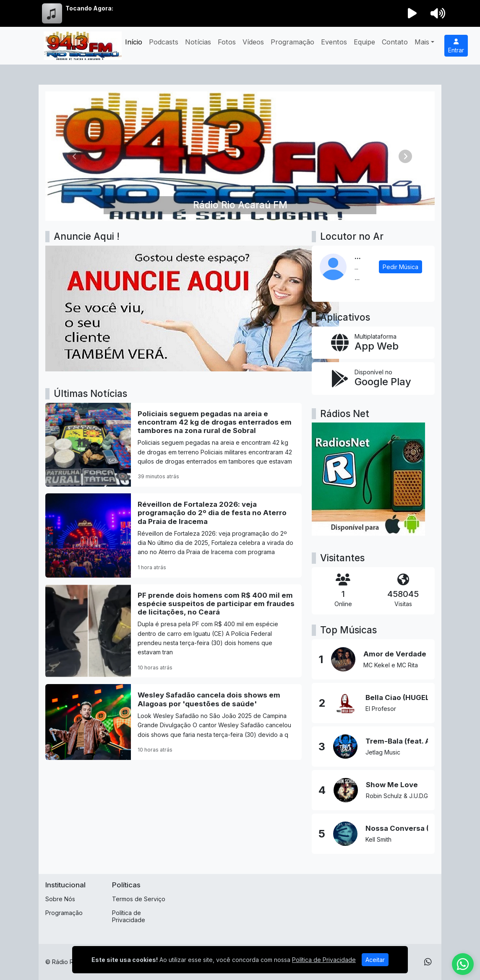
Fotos (227, 42)
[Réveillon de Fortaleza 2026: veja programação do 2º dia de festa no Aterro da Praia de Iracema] (173, 535)
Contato (395, 42)
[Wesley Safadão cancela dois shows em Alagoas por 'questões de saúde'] (173, 722)
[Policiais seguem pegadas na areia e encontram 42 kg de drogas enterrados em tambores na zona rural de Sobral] (173, 445)
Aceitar (375, 960)
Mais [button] (422, 42)
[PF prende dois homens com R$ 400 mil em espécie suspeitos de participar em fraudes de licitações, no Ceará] (173, 631)
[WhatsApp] (428, 962)
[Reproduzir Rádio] (412, 13)
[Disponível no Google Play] (373, 378)
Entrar (456, 46)
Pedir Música (400, 267)
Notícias (198, 42)
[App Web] (373, 343)
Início (134, 42)
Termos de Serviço (139, 899)
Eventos (334, 42)
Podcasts (164, 42)
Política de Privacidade (129, 916)
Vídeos (253, 42)
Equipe (364, 42)
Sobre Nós (60, 899)
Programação (292, 42)
